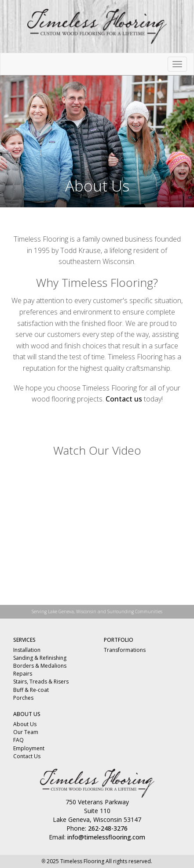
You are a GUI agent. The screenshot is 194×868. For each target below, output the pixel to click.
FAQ (18, 740)
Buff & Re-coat (31, 690)
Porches (23, 698)
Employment (29, 748)
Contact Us (27, 756)
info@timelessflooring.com (106, 837)
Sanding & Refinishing (40, 658)
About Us (25, 724)
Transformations (125, 650)
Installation (27, 650)
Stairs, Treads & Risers (41, 682)
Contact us (124, 399)
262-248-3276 (108, 828)
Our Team (26, 732)
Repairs (23, 674)
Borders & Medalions (40, 666)
